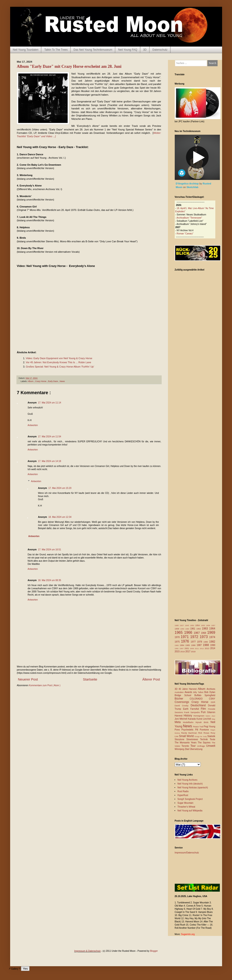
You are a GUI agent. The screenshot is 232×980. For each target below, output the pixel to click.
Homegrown (200, 716)
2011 (197, 649)
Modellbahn (189, 722)
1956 (209, 625)
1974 (212, 637)
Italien (209, 716)
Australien (180, 692)
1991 (177, 649)
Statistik (211, 736)
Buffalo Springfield (205, 695)
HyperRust (183, 795)
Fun (204, 712)
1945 (187, 625)
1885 (177, 625)
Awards (189, 692)
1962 (199, 629)
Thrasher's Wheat (186, 807)
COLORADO (199, 699)
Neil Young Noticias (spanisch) (193, 788)
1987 (200, 645)
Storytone (181, 739)
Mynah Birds (203, 722)
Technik (205, 739)
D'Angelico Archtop (188, 184)
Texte (213, 739)
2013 (207, 648)
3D (145, 50)
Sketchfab (192, 187)
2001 (187, 648)
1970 (178, 637)
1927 (182, 625)
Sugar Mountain (185, 803)
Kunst (200, 719)
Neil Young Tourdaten (26, 50)
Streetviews (193, 739)
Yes (25, 969)
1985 (188, 645)
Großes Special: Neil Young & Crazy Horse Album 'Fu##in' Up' (60, 367)
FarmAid (195, 709)
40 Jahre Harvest (188, 689)
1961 (193, 629)
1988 (207, 645)
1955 (203, 625)
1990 (213, 645)
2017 (188, 651)
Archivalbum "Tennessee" (189, 218)
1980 (206, 642)
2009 (192, 649)
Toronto (186, 746)
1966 (189, 633)
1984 (183, 645)
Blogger (154, 951)
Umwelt (211, 746)
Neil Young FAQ (128, 50)
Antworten (33, 425)
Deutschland (199, 705)
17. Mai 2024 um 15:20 (60, 488)
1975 (178, 642)
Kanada (192, 719)
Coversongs (183, 702)
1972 (195, 637)
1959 (183, 629)
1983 (177, 645)
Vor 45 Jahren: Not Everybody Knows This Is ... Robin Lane (59, 362)
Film (204, 709)
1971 (186, 637)
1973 (204, 637)
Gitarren (211, 712)
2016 (183, 652)
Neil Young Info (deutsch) (190, 784)
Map (214, 719)
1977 (194, 642)
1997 (182, 649)
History (189, 716)
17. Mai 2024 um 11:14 (50, 403)
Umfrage (202, 746)
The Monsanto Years (186, 743)
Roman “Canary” (185, 234)
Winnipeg (180, 749)
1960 (188, 629)
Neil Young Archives (187, 780)
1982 (212, 642)
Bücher (182, 699)
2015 (178, 651)
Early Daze (53, 381)
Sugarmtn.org (188, 934)
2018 (193, 652)
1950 (193, 625)
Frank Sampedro (192, 712)
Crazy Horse (41, 381)
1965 (179, 633)
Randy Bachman (190, 733)
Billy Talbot (199, 692)
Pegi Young (210, 727)
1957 (213, 625)
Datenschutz (160, 50)
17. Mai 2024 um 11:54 (50, 437)
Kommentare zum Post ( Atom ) (45, 685)
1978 (200, 642)
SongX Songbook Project (190, 799)
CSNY (212, 699)
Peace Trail (198, 727)
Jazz (213, 716)
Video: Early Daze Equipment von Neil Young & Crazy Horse (59, 358)
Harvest (179, 716)
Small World (187, 736)
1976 (186, 641)
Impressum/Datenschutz (187, 853)
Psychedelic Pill (191, 730)
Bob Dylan (210, 692)
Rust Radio (183, 791)
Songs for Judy (201, 736)
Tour (194, 746)
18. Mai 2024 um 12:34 (60, 517)
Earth (187, 709)
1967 (197, 633)
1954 (198, 625)
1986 (194, 645)
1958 (178, 629)
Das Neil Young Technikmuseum (93, 50)
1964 (212, 629)
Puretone (205, 730)
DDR (213, 702)
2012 (202, 649)
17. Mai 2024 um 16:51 (50, 550)
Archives (211, 689)
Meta (179, 722)
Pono (178, 730)
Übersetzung (196, 749)
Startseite (90, 679)
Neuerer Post (28, 679)
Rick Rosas (204, 733)
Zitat (187, 749)
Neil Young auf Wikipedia (190, 811)
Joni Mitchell (181, 719)
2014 (213, 648)
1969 (211, 633)
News (62, 381)
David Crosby (183, 706)
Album (31, 381)
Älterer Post (151, 679)
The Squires (205, 743)
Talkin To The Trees (56, 50)
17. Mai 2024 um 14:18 (50, 461)
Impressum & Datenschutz (87, 951)
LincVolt (207, 719)
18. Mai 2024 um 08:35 (50, 580)
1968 (204, 633)
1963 (206, 629)
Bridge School (185, 695)
